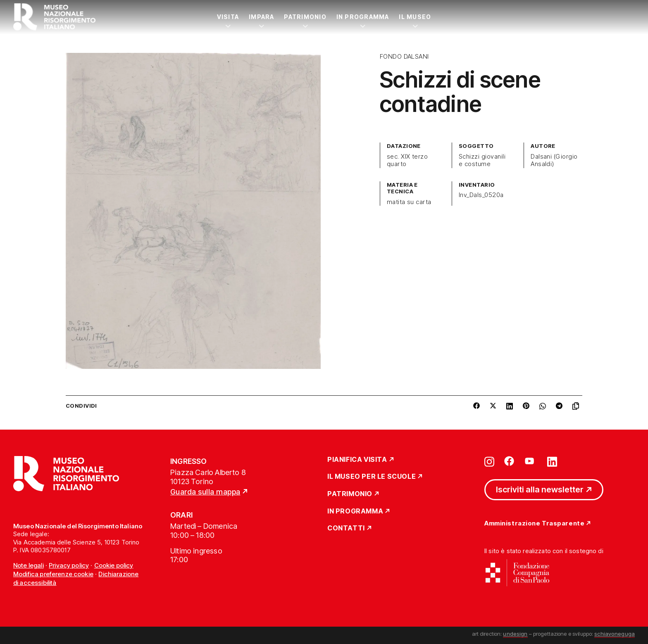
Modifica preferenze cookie (53, 574)
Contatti (346, 528)
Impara (261, 17)
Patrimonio (305, 17)
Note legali (29, 565)
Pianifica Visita (357, 460)
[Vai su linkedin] (552, 461)
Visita (228, 17)
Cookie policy (114, 565)
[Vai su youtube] (531, 461)
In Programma (363, 17)
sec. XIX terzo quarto (407, 160)
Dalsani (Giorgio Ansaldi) (554, 160)
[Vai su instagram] (489, 461)
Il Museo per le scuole (372, 477)
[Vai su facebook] (509, 461)
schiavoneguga (615, 634)
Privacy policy (69, 565)
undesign (515, 634)
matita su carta (409, 202)
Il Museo (415, 17)
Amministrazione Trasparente (534, 524)
